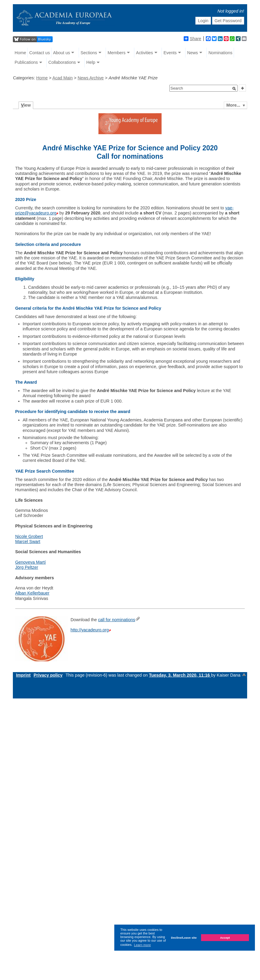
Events (170, 53)
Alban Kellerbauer (32, 593)
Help (91, 62)
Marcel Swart (28, 542)
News (193, 53)
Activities (145, 53)
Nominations (221, 53)
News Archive (91, 78)
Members (116, 53)
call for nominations (117, 620)
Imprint (23, 675)
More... (233, 105)
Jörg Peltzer (27, 567)
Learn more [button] (142, 945)
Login (203, 21)
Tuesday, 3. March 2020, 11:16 (180, 675)
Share (192, 39)
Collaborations (62, 62)
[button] (234, 89)
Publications (26, 62)
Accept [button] (225, 938)
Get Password (228, 21)
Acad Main (63, 78)
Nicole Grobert (29, 536)
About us (61, 53)
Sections (89, 53)
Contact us (40, 53)
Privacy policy (48, 675)
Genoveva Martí (31, 562)
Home (20, 53)
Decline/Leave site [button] (184, 938)
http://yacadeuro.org (90, 630)
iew (26, 105)
